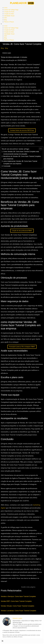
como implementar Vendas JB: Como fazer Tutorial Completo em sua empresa (20, 162)
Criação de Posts (9, 12)
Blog (5, 20)
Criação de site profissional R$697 (22, 231)
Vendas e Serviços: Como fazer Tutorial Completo (18, 596)
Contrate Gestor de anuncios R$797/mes (22, 130)
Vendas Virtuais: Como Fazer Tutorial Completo (18, 606)
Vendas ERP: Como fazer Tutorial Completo (16, 601)
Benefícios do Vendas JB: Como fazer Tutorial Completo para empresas (22, 158)
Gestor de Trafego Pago (11, 10)
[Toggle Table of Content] (40, 149)
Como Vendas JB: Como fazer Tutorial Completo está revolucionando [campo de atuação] (21, 153)
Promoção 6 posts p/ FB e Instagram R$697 (22, 347)
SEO (6, 18)
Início (6, 8)
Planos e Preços (9, 22)
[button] (22, 24)
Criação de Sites (9, 14)
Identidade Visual (9, 16)
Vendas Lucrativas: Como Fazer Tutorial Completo (19, 611)
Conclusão (7, 166)
